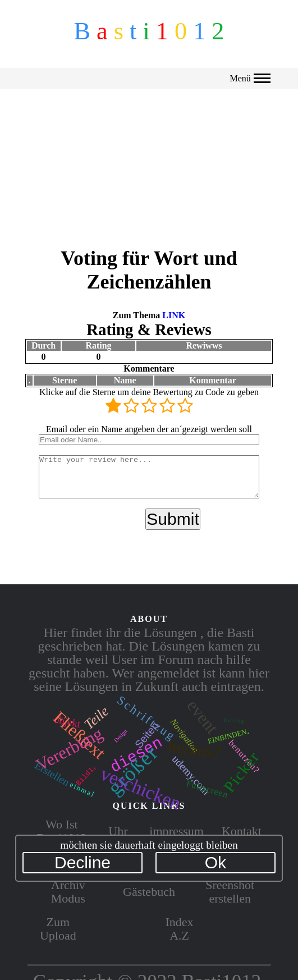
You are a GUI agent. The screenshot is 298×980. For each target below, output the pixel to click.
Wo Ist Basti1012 (61, 830)
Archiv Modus (68, 890)
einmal (82, 789)
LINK (174, 311)
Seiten (147, 735)
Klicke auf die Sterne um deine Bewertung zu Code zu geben (149, 388)
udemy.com (191, 774)
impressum (176, 830)
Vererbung (69, 750)
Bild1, (87, 774)
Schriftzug (147, 718)
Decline (82, 862)
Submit (173, 523)
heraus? (194, 750)
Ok (216, 862)
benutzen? (244, 756)
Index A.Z (180, 928)
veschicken (141, 788)
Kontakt (242, 830)
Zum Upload (58, 928)
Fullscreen (207, 788)
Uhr (118, 830)
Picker (241, 772)
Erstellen (52, 774)
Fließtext (79, 735)
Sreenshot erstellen (230, 890)
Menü (250, 78)
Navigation (185, 736)
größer (133, 770)
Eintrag (234, 720)
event (202, 716)
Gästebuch (149, 890)
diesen (136, 753)
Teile (97, 718)
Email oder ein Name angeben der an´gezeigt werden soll (149, 425)
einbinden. (228, 735)
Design (121, 736)
